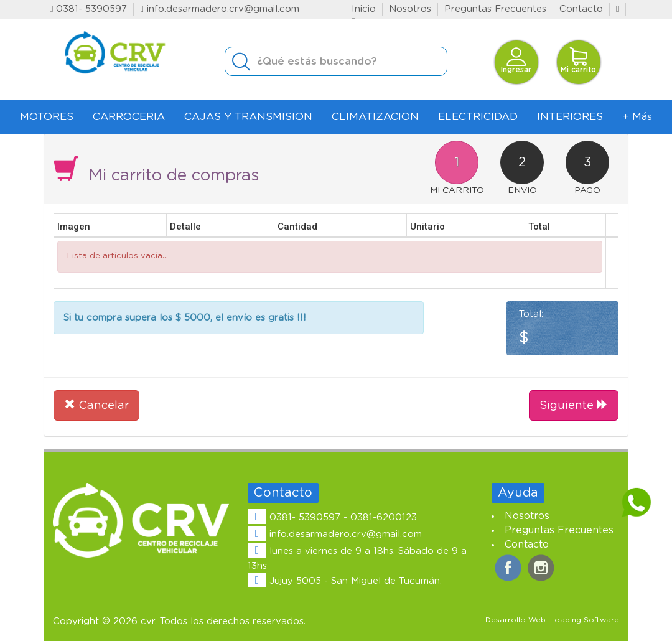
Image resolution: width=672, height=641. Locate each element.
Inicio (364, 9)
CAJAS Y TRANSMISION (248, 117)
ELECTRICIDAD (478, 117)
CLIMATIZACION (375, 117)
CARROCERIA (129, 117)
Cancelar (96, 405)
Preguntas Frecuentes (495, 9)
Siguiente (574, 405)
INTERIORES (570, 117)
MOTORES (47, 117)
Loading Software (585, 620)
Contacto (581, 9)
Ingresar (516, 60)
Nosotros (410, 9)
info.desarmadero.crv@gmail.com (219, 9)
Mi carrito (578, 60)
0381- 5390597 (88, 9)
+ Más (637, 117)
